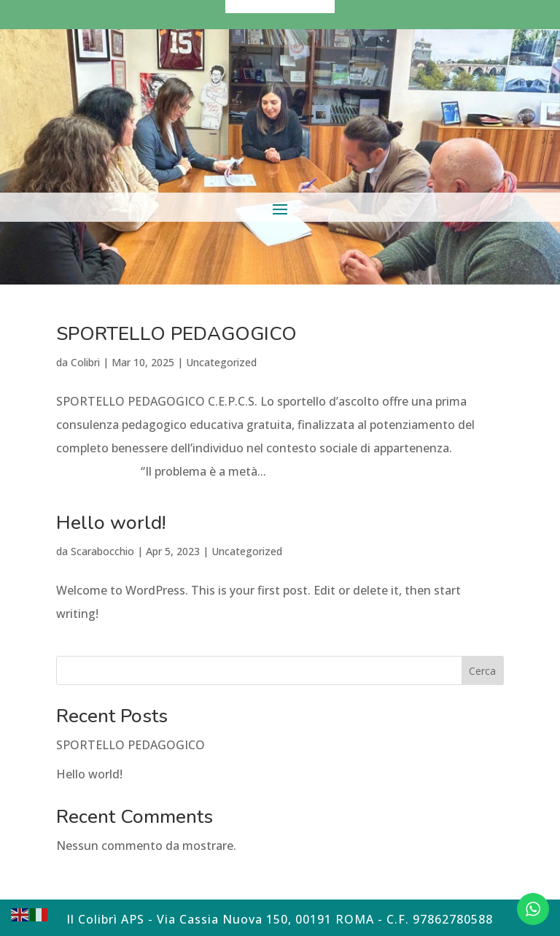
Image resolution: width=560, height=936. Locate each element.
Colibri (85, 362)
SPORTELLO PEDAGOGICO (176, 334)
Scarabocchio (102, 551)
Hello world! (111, 523)
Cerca (482, 671)
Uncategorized (221, 362)
